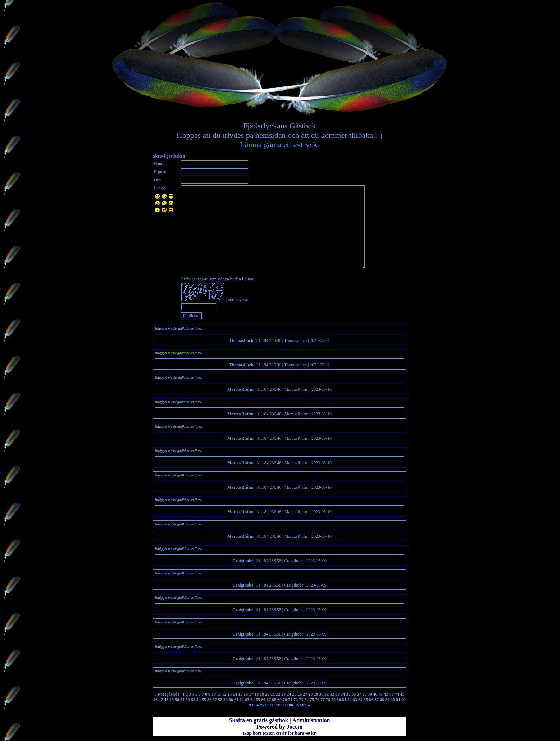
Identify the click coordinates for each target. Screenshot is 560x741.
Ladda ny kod (237, 299)
